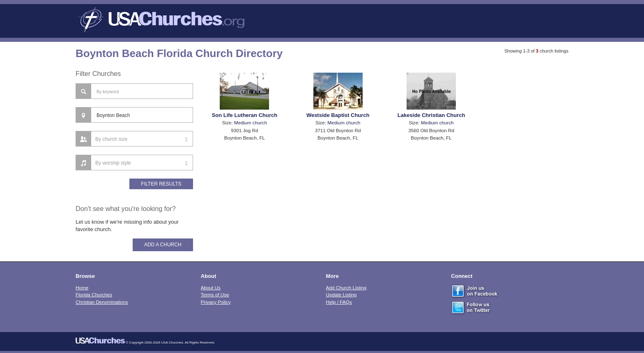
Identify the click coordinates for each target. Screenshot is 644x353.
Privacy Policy (216, 302)
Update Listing (342, 295)
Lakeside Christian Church (431, 115)
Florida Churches (94, 295)
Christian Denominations (102, 302)
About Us (211, 288)
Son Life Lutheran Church (245, 115)
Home (82, 288)
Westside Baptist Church (338, 115)
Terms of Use (215, 295)
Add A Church (163, 245)
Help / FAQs (339, 302)
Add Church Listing (346, 288)
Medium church (251, 123)
